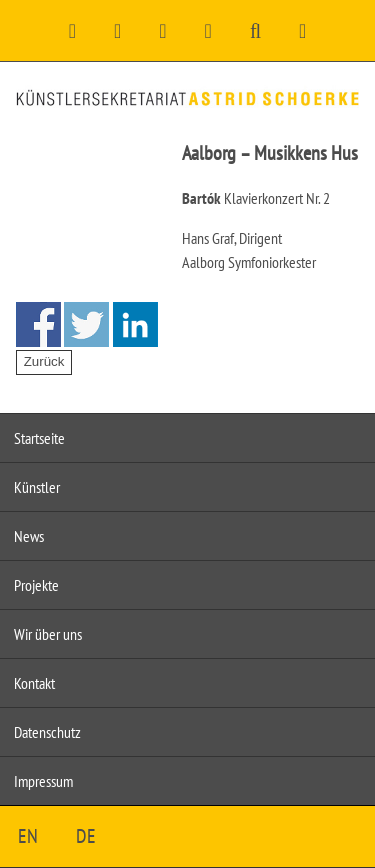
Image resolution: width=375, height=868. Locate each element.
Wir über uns (48, 634)
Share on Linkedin (135, 324)
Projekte (36, 585)
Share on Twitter (86, 324)
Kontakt (34, 683)
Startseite (39, 438)
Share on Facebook (38, 324)
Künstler (37, 487)
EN (28, 836)
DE (86, 836)
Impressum (43, 781)
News (29, 536)
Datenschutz (47, 732)
